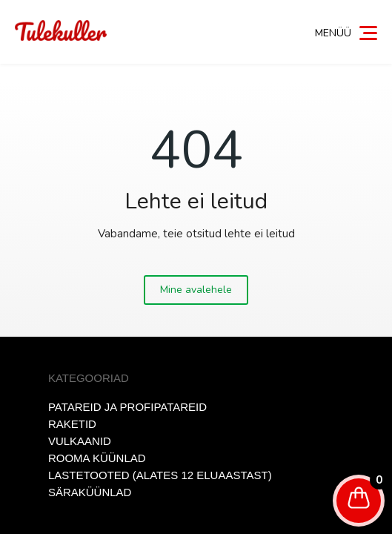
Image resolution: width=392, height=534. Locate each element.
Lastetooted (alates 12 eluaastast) (160, 475)
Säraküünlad (90, 492)
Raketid (72, 424)
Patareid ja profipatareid (127, 407)
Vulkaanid (80, 441)
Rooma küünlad (97, 458)
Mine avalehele (196, 290)
